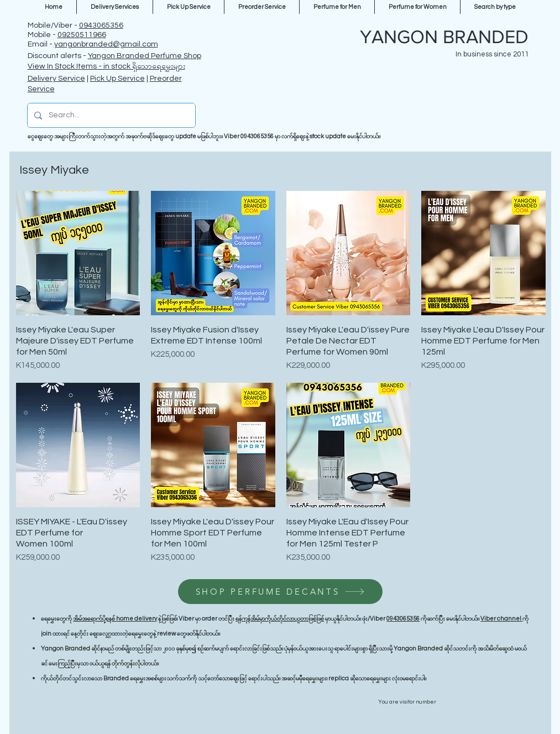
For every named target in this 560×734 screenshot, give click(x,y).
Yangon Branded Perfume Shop (145, 56)
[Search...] (110, 115)
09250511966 (82, 35)
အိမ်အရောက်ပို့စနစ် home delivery (115, 619)
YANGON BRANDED (444, 37)
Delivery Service (56, 79)
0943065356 (101, 25)
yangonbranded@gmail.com (106, 44)
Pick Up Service (117, 79)
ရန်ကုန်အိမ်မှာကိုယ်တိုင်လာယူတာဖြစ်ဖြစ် (280, 619)
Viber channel (501, 619)
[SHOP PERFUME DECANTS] (280, 592)
